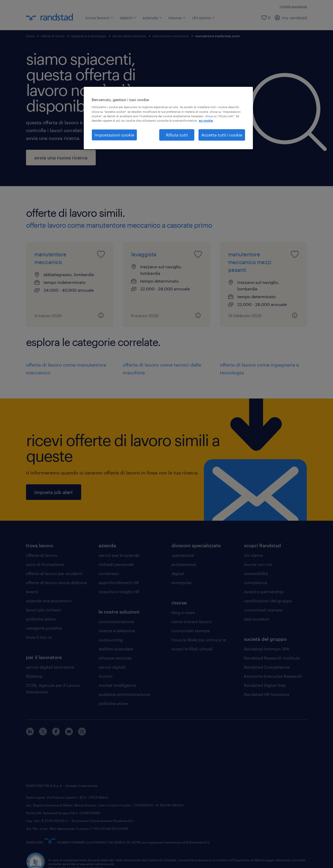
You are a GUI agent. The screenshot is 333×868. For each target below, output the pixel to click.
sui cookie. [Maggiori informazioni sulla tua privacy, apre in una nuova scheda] (206, 120)
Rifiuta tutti (177, 135)
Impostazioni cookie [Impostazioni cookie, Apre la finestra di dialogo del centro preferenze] (114, 135)
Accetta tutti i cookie (222, 135)
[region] (168, 118)
